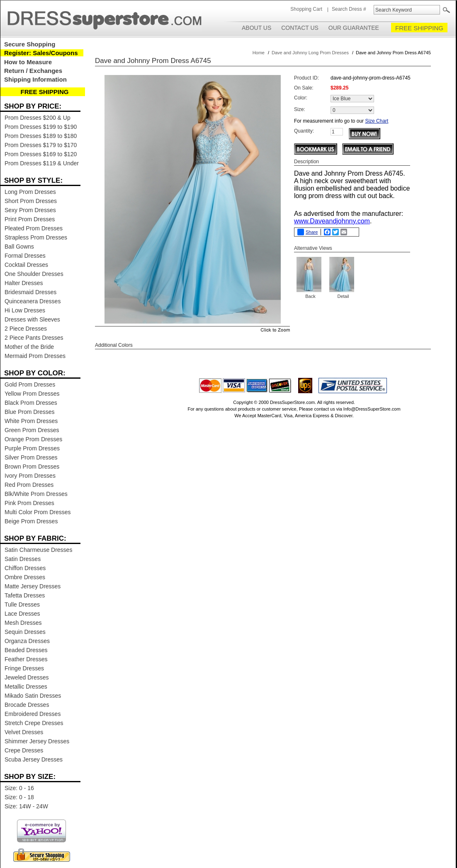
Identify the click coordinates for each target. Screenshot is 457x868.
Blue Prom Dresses (30, 412)
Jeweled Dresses (27, 677)
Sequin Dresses (25, 632)
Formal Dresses (25, 256)
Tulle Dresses (22, 604)
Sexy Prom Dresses (30, 210)
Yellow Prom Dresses (32, 394)
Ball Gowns (19, 247)
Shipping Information (35, 79)
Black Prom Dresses (31, 403)
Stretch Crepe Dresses (34, 723)
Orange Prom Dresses (33, 439)
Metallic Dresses (26, 687)
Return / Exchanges (33, 71)
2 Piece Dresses (26, 329)
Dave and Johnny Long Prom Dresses (310, 53)
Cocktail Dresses (26, 265)
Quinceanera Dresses (33, 301)
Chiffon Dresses (25, 568)
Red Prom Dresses (29, 485)
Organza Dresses (27, 641)
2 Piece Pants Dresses (34, 338)
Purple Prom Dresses (32, 448)
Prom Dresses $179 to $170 (41, 145)
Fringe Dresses (24, 668)
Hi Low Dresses (25, 310)
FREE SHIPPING (419, 28)
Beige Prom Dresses (31, 521)
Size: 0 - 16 (19, 788)
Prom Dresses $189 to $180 (41, 136)
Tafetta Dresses (25, 595)
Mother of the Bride (29, 347)
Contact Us (300, 28)
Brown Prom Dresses (32, 467)
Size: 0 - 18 (19, 797)
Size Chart (377, 121)
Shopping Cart (306, 9)
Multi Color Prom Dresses (38, 512)
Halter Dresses (24, 283)
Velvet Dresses (24, 732)
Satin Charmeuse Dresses (38, 550)
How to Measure (28, 62)
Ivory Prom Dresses (30, 476)
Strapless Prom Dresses (36, 237)
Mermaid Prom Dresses (35, 356)
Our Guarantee (354, 28)
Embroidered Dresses (33, 714)
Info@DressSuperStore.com (372, 409)
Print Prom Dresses (30, 219)
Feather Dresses (26, 659)
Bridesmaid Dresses (30, 292)
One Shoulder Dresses (34, 274)
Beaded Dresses (26, 650)
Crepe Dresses (24, 750)
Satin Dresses (23, 559)
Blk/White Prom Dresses (36, 494)
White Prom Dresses (31, 421)
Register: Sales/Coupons (41, 53)
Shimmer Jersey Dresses (37, 741)
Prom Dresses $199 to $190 (41, 127)
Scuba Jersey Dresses (34, 759)
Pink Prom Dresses (29, 503)
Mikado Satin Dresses (33, 696)
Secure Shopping (30, 44)
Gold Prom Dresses (30, 384)
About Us (256, 28)
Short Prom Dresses (31, 201)
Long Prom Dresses (30, 192)
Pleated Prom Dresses (34, 228)
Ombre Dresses (25, 577)
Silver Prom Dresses (31, 457)
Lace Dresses (22, 614)
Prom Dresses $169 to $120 (41, 154)
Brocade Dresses (27, 705)
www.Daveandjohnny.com (332, 221)
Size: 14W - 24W (26, 806)
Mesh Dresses (23, 623)
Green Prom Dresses (32, 430)
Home (259, 53)
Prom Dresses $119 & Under (42, 163)
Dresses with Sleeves (32, 319)
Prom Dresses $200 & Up (38, 118)
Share (308, 232)
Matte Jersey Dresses (33, 586)
